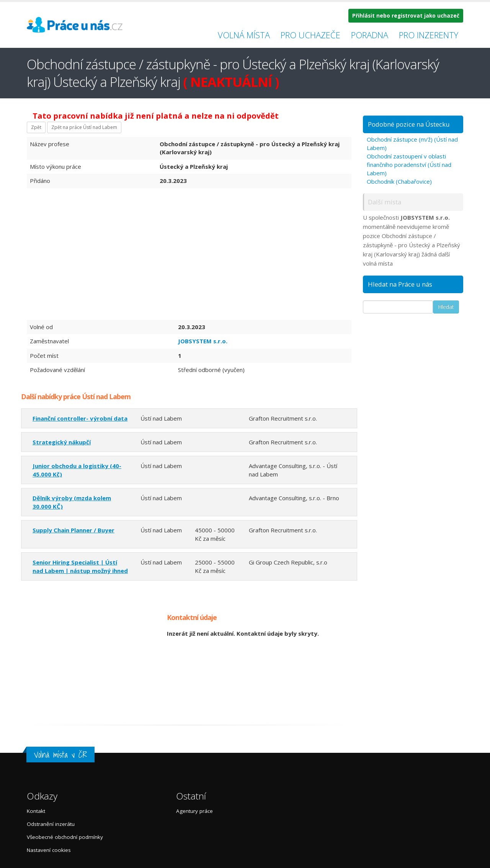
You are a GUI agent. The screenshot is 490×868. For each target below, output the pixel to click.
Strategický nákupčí (62, 442)
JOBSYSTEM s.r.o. (203, 341)
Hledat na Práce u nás (400, 284)
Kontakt (36, 811)
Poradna (370, 35)
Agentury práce (194, 811)
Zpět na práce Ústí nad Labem (84, 127)
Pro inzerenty (429, 35)
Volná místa (244, 35)
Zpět (36, 127)
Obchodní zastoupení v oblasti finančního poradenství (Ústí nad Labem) (409, 165)
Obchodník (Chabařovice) (399, 181)
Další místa (385, 202)
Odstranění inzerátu (51, 824)
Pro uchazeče (310, 35)
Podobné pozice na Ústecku (409, 124)
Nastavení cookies (49, 850)
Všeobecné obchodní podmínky (65, 837)
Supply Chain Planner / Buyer (73, 530)
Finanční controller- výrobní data (80, 418)
